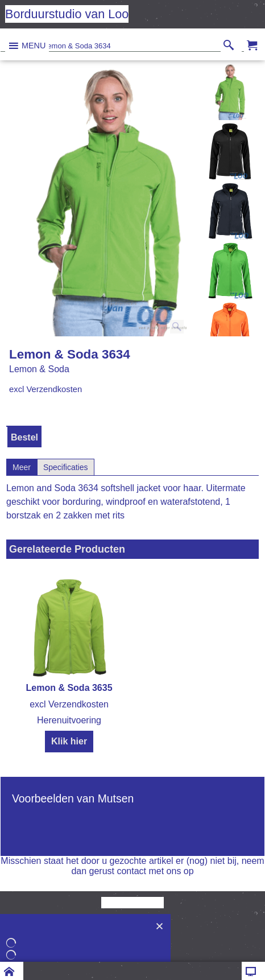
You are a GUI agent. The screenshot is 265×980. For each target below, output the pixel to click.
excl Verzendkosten (45, 389)
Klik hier (69, 741)
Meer (22, 467)
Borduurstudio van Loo (67, 14)
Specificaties (66, 467)
